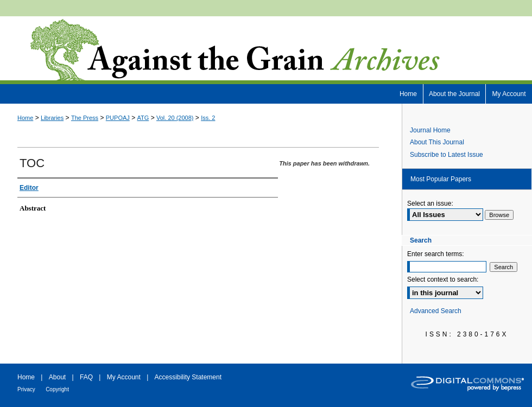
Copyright (57, 389)
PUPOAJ (118, 118)
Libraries (52, 118)
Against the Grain (266, 50)
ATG (143, 118)
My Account (124, 377)
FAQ (86, 377)
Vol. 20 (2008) (175, 118)
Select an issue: (430, 203)
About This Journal (437, 142)
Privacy (26, 389)
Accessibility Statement (188, 377)
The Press (85, 118)
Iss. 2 (208, 118)
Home (25, 118)
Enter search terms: (436, 254)
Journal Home (430, 130)
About (57, 377)
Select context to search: (443, 279)
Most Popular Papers (441, 179)
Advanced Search (436, 311)
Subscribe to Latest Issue (446, 155)
